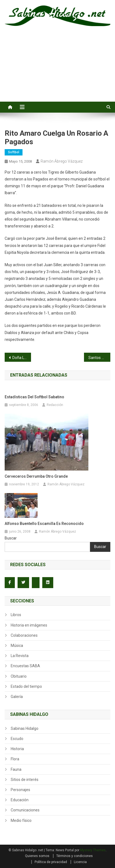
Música (17, 646)
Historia (17, 749)
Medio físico (21, 820)
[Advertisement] (57, 70)
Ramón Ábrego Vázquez (62, 161)
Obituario (19, 676)
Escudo (17, 739)
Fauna (16, 769)
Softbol (14, 152)
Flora (15, 759)
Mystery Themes (93, 850)
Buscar (11, 538)
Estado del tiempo (26, 686)
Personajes (20, 790)
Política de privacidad (51, 862)
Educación (20, 800)
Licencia (80, 862)
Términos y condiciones (75, 856)
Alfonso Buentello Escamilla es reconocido (44, 524)
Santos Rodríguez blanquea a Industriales (99, 358)
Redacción (55, 405)
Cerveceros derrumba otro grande (36, 476)
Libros (16, 615)
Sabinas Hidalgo (25, 728)
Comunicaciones (25, 810)
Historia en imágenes (29, 625)
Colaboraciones (24, 635)
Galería (17, 697)
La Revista (20, 656)
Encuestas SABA (25, 666)
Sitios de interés (25, 780)
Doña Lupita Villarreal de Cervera (22, 358)
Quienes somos (37, 856)
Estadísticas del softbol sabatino (34, 397)
